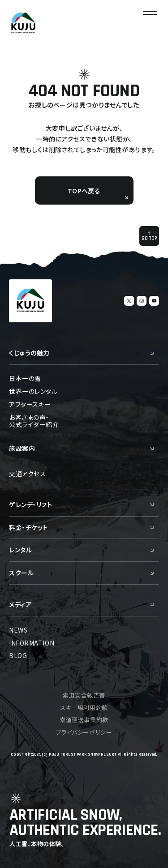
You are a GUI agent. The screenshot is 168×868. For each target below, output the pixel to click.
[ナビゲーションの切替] (150, 13)
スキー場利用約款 (84, 708)
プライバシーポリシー (84, 732)
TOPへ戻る (98, 193)
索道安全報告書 (84, 695)
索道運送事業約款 (84, 720)
